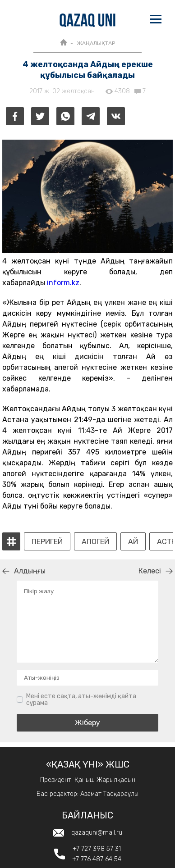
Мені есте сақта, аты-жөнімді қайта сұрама (81, 700)
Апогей (95, 542)
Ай (133, 542)
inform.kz (63, 283)
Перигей (47, 542)
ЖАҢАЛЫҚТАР (96, 43)
